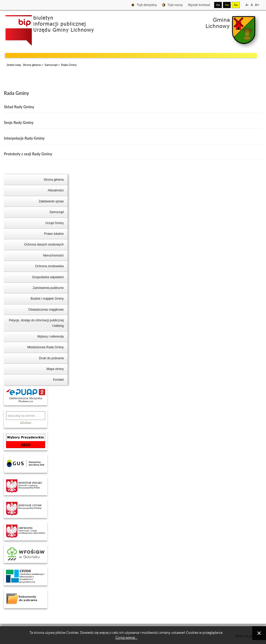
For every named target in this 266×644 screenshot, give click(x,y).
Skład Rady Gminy (19, 107)
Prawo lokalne (54, 234)
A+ (257, 5)
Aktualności (56, 190)
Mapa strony (55, 369)
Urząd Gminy (55, 223)
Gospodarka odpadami (48, 277)
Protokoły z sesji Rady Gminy (28, 154)
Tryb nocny (172, 5)
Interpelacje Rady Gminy (24, 138)
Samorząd (51, 65)
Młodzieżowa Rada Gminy (46, 347)
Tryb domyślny (144, 5)
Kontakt (58, 380)
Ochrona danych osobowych (44, 244)
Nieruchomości (53, 255)
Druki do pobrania (51, 358)
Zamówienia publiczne (48, 288)
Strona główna (32, 65)
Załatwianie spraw (51, 201)
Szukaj (26, 423)
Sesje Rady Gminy (19, 122)
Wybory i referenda (51, 337)
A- (247, 5)
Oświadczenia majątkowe (46, 310)
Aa (218, 5)
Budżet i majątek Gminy (47, 299)
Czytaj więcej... (126, 638)
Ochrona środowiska (49, 266)
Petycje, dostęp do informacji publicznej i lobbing (36, 323)
